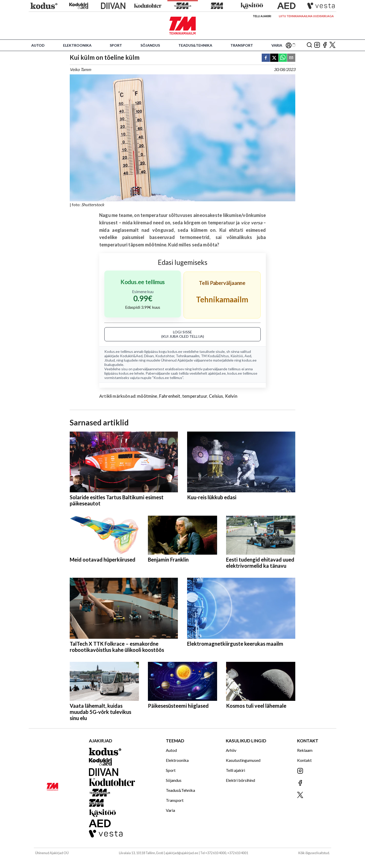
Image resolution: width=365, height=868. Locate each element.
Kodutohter (165, 356)
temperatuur (195, 396)
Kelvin (231, 396)
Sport (116, 45)
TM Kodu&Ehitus (215, 356)
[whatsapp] (283, 58)
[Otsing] (309, 45)
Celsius (216, 396)
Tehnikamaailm (188, 356)
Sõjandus (150, 45)
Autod (38, 45)
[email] (291, 58)
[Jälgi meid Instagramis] (317, 45)
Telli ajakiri (262, 16)
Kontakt (304, 760)
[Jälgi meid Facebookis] (325, 45)
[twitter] (274, 58)
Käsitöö (237, 356)
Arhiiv (231, 750)
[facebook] (266, 58)
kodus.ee (175, 351)
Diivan (149, 356)
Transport (242, 45)
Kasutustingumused (243, 760)
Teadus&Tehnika (195, 45)
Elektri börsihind (240, 780)
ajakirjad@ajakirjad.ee (182, 853)
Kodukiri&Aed (131, 356)
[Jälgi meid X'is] (332, 45)
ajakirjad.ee (217, 373)
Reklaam (305, 750)
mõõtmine (147, 396)
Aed (248, 356)
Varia (277, 45)
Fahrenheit (170, 396)
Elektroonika (77, 45)
